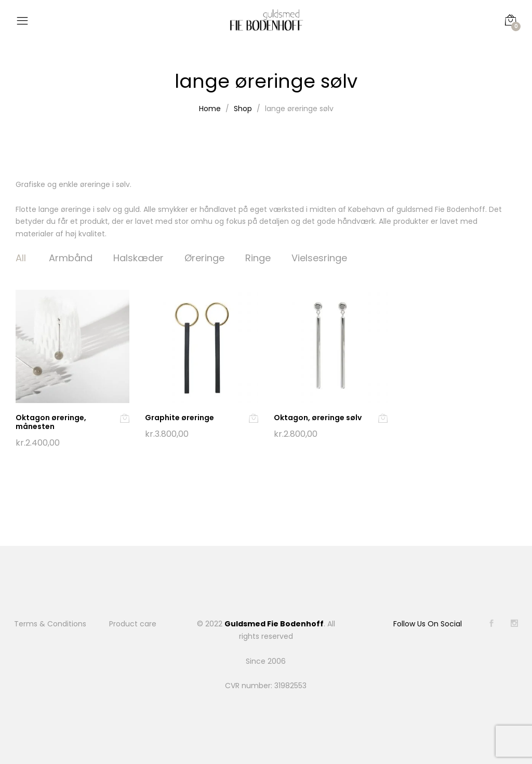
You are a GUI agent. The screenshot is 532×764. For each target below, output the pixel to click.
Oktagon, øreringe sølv (318, 418)
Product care (133, 624)
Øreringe (204, 258)
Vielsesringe (319, 258)
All (21, 258)
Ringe (258, 258)
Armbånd (71, 258)
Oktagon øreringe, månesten (51, 422)
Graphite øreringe (179, 418)
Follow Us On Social (428, 624)
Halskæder (138, 258)
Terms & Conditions (50, 624)
